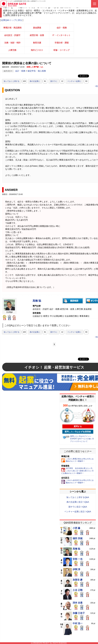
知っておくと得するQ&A (78, 497)
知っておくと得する (12, 81)
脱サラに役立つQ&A (78, 507)
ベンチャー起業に (74, 81)
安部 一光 (78, 559)
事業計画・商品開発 (12, 28)
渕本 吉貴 (78, 603)
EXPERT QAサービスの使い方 (82, 439)
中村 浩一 (78, 623)
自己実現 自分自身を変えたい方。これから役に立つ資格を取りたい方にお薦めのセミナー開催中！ (78, 471)
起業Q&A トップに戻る (12, 20)
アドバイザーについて (79, 441)
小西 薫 (76, 528)
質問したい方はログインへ (81, 436)
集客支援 (37, 43)
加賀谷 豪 (78, 580)
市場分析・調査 (62, 43)
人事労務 (12, 50)
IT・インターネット (61, 35)
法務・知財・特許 (12, 43)
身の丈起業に (35, 81)
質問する (78, 426)
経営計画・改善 (37, 35)
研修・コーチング (62, 50)
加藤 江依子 (79, 613)
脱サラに (54, 81)
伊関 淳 (76, 569)
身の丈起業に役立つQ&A (78, 502)
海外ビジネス (37, 50)
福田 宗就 (78, 538)
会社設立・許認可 (12, 35)
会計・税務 (62, 28)
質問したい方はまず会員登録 (78, 432)
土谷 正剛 (78, 590)
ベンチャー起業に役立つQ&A (78, 512)
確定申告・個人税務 (37, 71)
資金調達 (37, 28)
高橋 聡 (37, 301)
